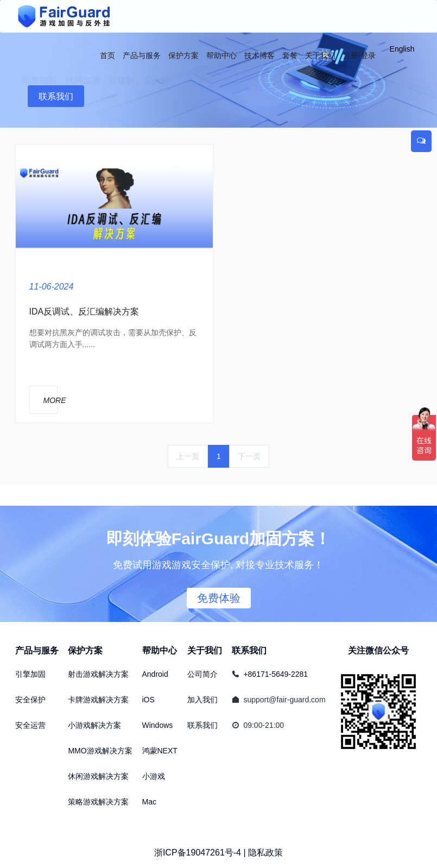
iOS (148, 700)
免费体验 (219, 598)
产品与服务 (37, 650)
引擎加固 (30, 674)
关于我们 (205, 650)
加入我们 (202, 700)
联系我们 (56, 96)
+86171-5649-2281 (275, 674)
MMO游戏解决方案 (100, 751)
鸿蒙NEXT (160, 751)
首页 (107, 55)
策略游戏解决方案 (98, 802)
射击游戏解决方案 (98, 674)
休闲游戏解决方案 (98, 776)
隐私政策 (265, 853)
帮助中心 (160, 650)
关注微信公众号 (378, 650)
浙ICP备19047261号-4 (198, 853)
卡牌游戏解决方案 (98, 700)
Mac (149, 802)
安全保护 (30, 700)
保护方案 (85, 650)
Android (155, 674)
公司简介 (202, 674)
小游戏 (154, 776)
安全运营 (30, 725)
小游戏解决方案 (94, 725)
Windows (158, 725)
